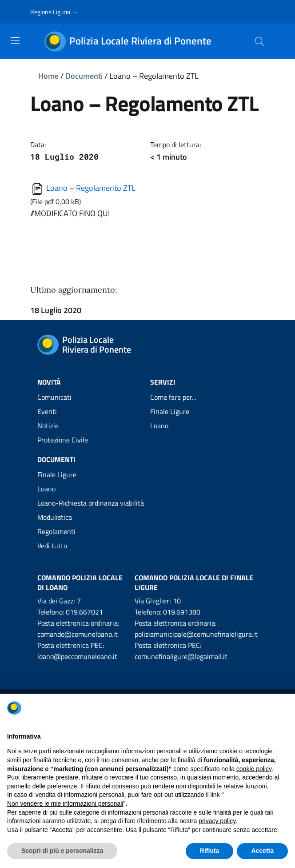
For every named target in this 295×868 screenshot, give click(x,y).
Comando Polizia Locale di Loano (80, 583)
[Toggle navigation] (15, 40)
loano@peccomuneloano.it (77, 656)
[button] (55, 12)
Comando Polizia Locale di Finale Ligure (194, 583)
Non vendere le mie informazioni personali (65, 804)
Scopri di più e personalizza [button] (62, 851)
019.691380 (182, 612)
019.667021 (84, 612)
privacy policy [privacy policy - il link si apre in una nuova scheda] (217, 821)
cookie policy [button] (254, 769)
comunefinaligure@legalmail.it (181, 656)
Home (48, 76)
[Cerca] (259, 41)
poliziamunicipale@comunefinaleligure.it (196, 634)
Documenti (84, 76)
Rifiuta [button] (210, 851)
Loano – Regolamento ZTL (83, 188)
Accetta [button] (262, 851)
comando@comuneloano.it (78, 634)
